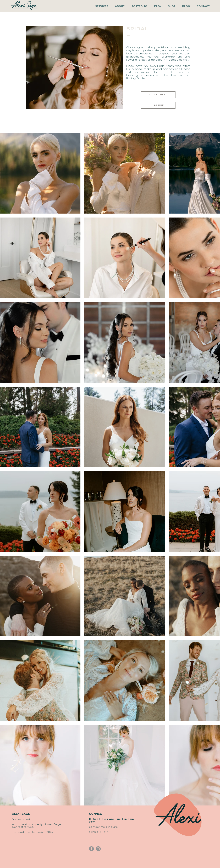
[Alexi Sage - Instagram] (98, 849)
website (146, 72)
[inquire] (158, 105)
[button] (140, 7)
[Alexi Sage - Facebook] (91, 849)
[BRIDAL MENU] (158, 95)
